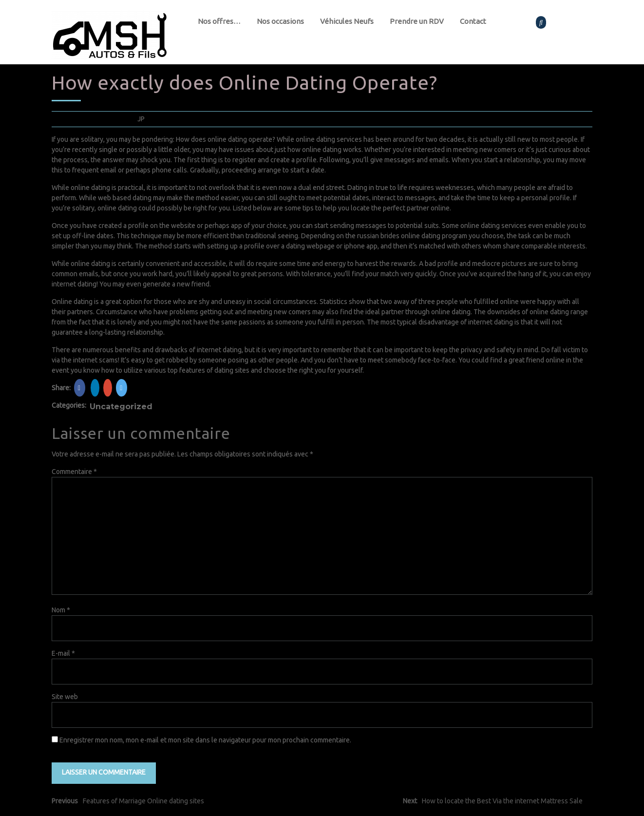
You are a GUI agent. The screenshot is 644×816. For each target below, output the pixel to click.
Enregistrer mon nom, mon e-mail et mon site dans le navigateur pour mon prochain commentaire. (205, 740)
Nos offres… (219, 21)
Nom (61, 610)
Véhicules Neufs (347, 21)
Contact (473, 21)
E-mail (63, 653)
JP (141, 119)
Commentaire (74, 472)
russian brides (378, 236)
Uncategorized (121, 407)
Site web (65, 697)
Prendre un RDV (417, 21)
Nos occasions (280, 21)
